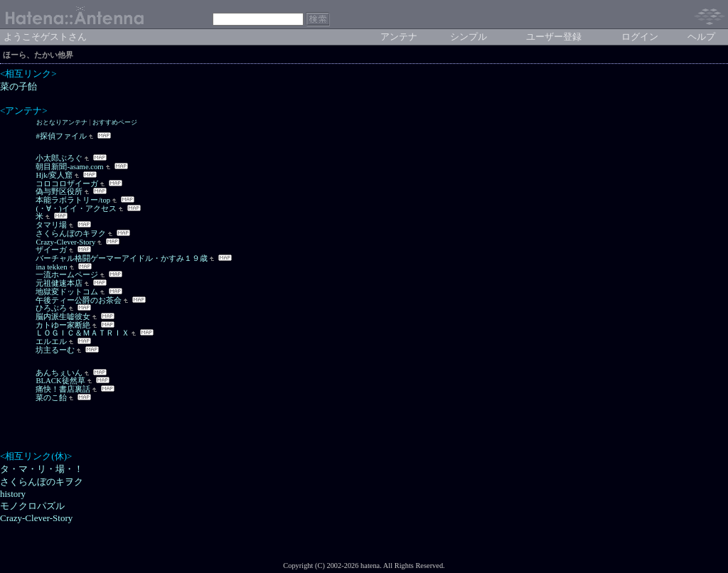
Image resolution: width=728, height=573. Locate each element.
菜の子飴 (18, 86)
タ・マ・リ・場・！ (42, 469)
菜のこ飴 (51, 398)
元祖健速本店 (59, 283)
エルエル (51, 342)
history (13, 494)
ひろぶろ (51, 308)
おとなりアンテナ (62, 122)
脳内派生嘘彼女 (63, 317)
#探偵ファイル (61, 136)
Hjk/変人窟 (54, 175)
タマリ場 (51, 225)
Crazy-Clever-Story (65, 242)
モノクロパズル (32, 506)
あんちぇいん (59, 373)
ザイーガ (51, 250)
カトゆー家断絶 (63, 325)
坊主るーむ (55, 350)
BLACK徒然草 (60, 381)
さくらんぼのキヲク (71, 234)
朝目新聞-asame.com (69, 167)
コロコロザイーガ (67, 184)
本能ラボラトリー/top (73, 200)
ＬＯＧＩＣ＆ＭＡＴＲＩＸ (82, 333)
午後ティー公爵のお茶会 (79, 300)
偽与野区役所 (59, 192)
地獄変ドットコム (67, 292)
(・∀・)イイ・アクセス (76, 209)
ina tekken (51, 267)
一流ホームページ (67, 275)
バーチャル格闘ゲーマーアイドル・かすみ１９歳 (122, 258)
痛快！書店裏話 (63, 389)
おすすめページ (115, 122)
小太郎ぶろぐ (59, 158)
